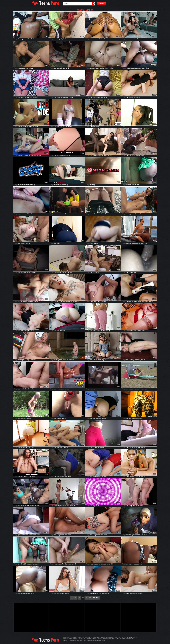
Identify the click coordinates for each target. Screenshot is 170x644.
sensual (68, 564)
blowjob (24, 564)
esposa (95, 447)
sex (137, 156)
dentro (138, 243)
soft (138, 185)
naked (56, 272)
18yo (97, 243)
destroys (33, 272)
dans (95, 389)
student (31, 39)
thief (34, 477)
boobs (30, 185)
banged (28, 360)
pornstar (129, 39)
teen (20, 126)
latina (95, 360)
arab (68, 68)
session (151, 39)
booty (66, 477)
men (94, 272)
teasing (27, 97)
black (94, 156)
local (92, 389)
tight (30, 447)
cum (33, 126)
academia (101, 447)
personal (62, 506)
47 (90, 598)
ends (30, 156)
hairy (26, 331)
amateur (134, 39)
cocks (110, 156)
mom (143, 331)
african (106, 39)
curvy (141, 564)
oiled (61, 331)
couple (29, 301)
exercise (69, 272)
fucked (59, 68)
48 (94, 598)
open (26, 593)
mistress (145, 301)
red (91, 447)
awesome (141, 156)
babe (56, 214)
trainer (67, 506)
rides (101, 39)
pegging (151, 301)
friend (29, 214)
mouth (113, 214)
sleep (58, 39)
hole (29, 593)
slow (76, 564)
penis (97, 477)
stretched (72, 506)
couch (143, 360)
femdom (21, 156)
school (60, 126)
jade (99, 301)
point (146, 535)
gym (127, 156)
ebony (56, 389)
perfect (140, 301)
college (92, 68)
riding (58, 243)
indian (112, 68)
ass (55, 39)
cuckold (106, 156)
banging (64, 389)
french (62, 593)
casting (92, 185)
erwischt (28, 418)
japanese (61, 272)
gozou (142, 243)
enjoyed (97, 126)
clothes (136, 418)
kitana (34, 156)
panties (92, 39)
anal (58, 331)
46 (86, 598)
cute (127, 447)
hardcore (129, 68)
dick (23, 68)
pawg (36, 301)
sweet (71, 360)
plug (66, 185)
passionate (144, 39)
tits (136, 331)
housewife (69, 301)
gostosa (129, 243)
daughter (133, 535)
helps (27, 68)
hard (71, 126)
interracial (132, 156)
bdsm (139, 39)
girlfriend (21, 535)
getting (72, 97)
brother (28, 272)
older (105, 418)
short (33, 447)
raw (68, 389)
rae (35, 360)
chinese (29, 126)
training (34, 214)
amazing (107, 331)
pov (19, 301)
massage (24, 214)
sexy (98, 331)
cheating (38, 535)
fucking (20, 39)
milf (29, 331)
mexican (64, 97)
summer (62, 156)
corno (31, 506)
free (74, 360)
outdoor (132, 389)
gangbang (100, 156)
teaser (97, 506)
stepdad (35, 97)
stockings (129, 331)
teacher (102, 68)
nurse (20, 68)
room (32, 360)
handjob (129, 301)
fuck (31, 97)
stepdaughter (106, 214)
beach (143, 389)
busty (33, 331)
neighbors (67, 447)
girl (28, 39)
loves (102, 97)
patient (31, 68)
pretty (105, 301)
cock (106, 360)
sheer (22, 506)
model (102, 331)
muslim (32, 389)
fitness (67, 214)
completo (36, 506)
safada (134, 243)
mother (138, 535)
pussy (134, 68)
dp (68, 360)
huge (34, 185)
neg (146, 243)
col (70, 156)
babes (92, 126)
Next (98, 598)
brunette (57, 301)
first (62, 68)
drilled (59, 447)
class (25, 39)
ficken (23, 418)
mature (23, 243)
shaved (132, 477)
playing (26, 156)
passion (39, 156)
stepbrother (64, 39)
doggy (106, 97)
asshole (57, 506)
